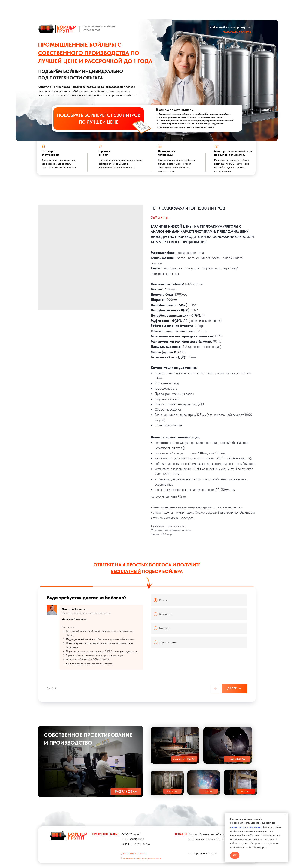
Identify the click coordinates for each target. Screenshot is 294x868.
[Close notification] (286, 816)
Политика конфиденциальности (141, 855)
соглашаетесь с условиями (246, 827)
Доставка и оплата (134, 850)
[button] (237, 32)
